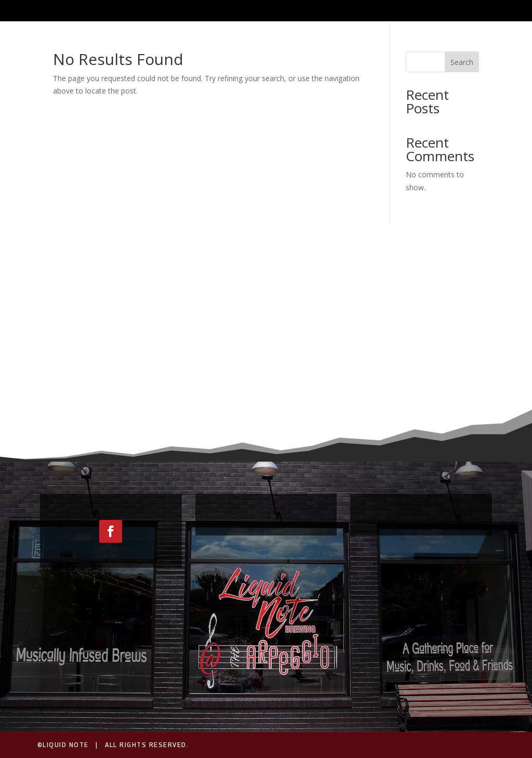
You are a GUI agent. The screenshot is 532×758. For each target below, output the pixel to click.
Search (462, 62)
